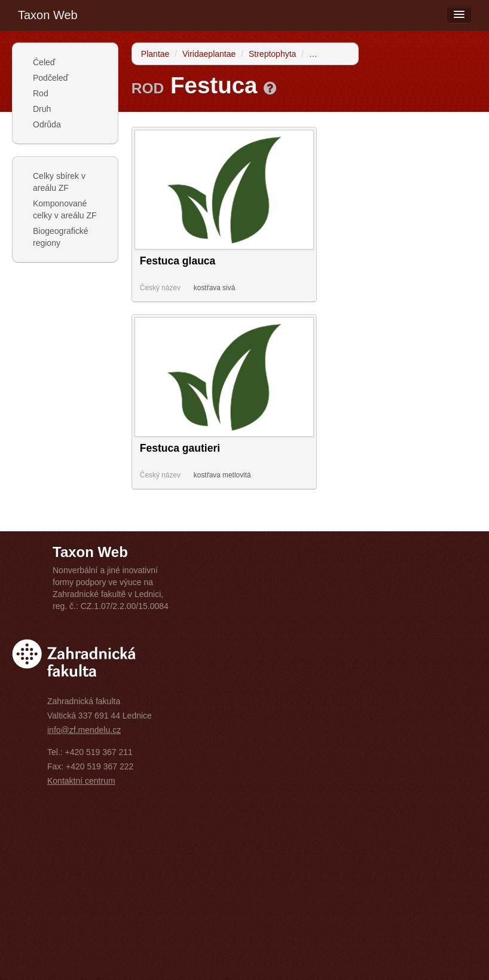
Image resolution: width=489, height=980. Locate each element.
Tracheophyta (334, 54)
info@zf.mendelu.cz (84, 730)
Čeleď (44, 62)
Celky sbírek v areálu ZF (59, 182)
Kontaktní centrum (81, 781)
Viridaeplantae (209, 54)
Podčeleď (51, 78)
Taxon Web (48, 15)
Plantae (155, 54)
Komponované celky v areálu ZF (65, 209)
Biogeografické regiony (61, 237)
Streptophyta (272, 54)
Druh (42, 109)
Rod (41, 93)
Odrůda (47, 124)
